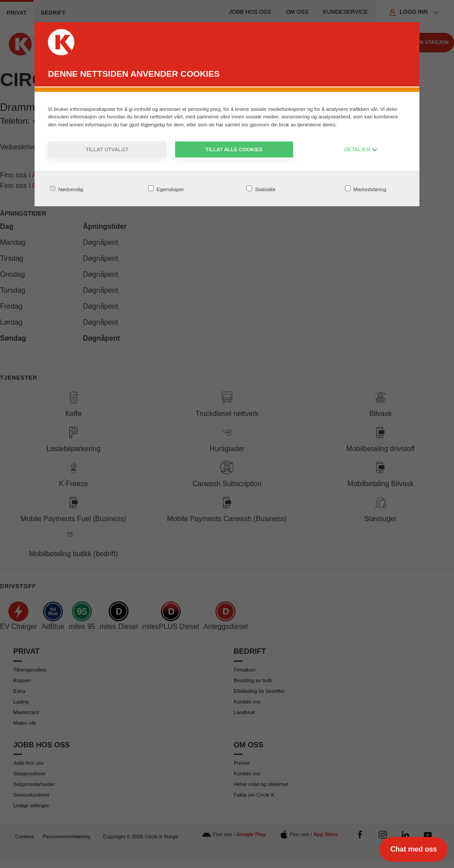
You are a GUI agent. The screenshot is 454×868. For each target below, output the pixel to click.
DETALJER (361, 149)
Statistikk (261, 189)
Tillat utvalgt (107, 149)
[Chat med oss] (414, 849)
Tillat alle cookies (234, 149)
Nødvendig (66, 189)
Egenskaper (166, 189)
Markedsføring (366, 189)
